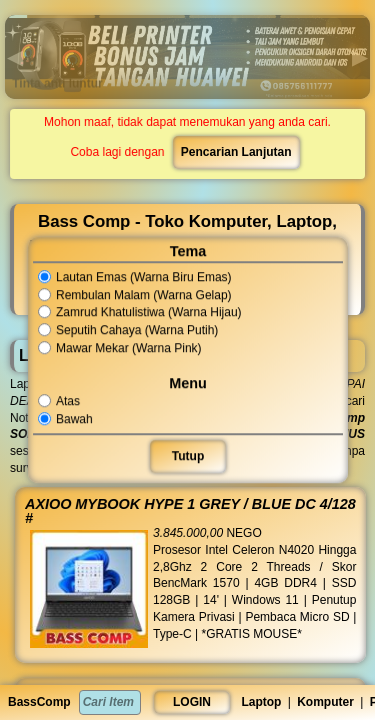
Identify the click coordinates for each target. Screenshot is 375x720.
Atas (59, 401)
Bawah (66, 419)
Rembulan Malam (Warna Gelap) (134, 295)
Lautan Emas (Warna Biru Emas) (134, 277)
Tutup (187, 456)
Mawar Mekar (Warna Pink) (119, 348)
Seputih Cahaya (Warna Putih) (128, 330)
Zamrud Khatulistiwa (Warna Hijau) (139, 313)
